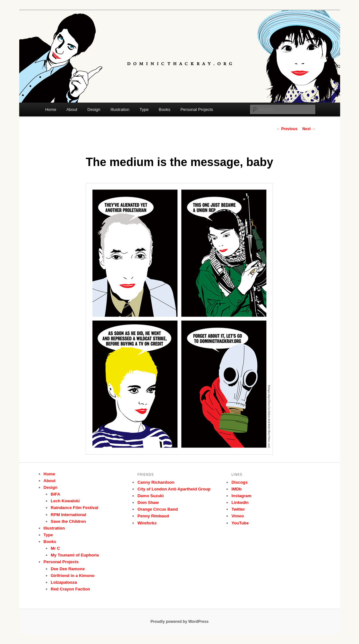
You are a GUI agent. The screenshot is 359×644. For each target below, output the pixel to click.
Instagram (241, 496)
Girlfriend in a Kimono (73, 576)
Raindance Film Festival (74, 508)
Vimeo (238, 516)
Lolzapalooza (64, 582)
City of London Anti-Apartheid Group (174, 489)
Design (94, 109)
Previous (287, 129)
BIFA (56, 494)
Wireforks (147, 523)
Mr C (55, 548)
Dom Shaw (148, 502)
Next (309, 129)
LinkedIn (240, 502)
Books (165, 109)
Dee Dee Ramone (68, 569)
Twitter (238, 509)
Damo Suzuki (150, 496)
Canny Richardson (156, 482)
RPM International (68, 515)
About (72, 109)
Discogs (239, 482)
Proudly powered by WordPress (179, 622)
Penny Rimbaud (153, 516)
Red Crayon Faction (70, 589)
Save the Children (68, 521)
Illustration (120, 109)
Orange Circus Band (158, 509)
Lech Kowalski (65, 501)
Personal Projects (197, 109)
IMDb (236, 489)
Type (144, 109)
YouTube (240, 523)
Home (51, 109)
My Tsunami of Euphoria (75, 555)
